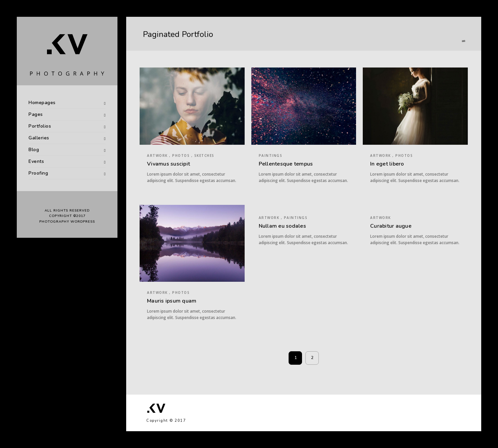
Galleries (39, 138)
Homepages (42, 103)
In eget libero (387, 164)
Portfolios (40, 126)
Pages (36, 114)
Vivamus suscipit (168, 164)
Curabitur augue (391, 226)
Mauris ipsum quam (172, 301)
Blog (34, 150)
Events (36, 161)
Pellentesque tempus (286, 164)
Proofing (38, 173)
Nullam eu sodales (282, 226)
